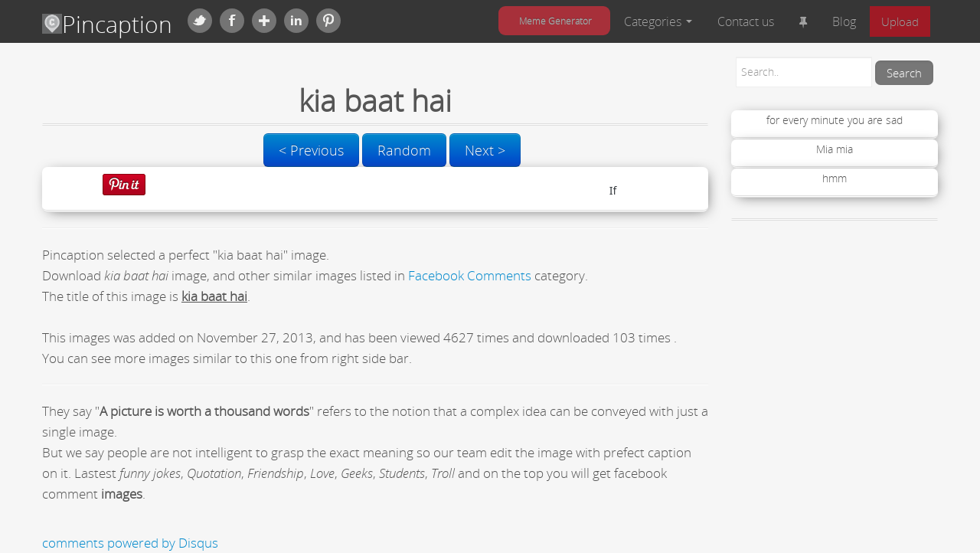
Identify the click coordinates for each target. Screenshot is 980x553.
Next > (485, 150)
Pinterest (328, 21)
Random (404, 150)
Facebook (232, 21)
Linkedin (296, 21)
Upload (900, 21)
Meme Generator (555, 21)
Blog (844, 21)
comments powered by (130, 543)
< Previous (311, 150)
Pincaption (107, 24)
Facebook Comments (470, 275)
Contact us (746, 21)
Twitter (200, 21)
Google (264, 21)
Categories (658, 21)
